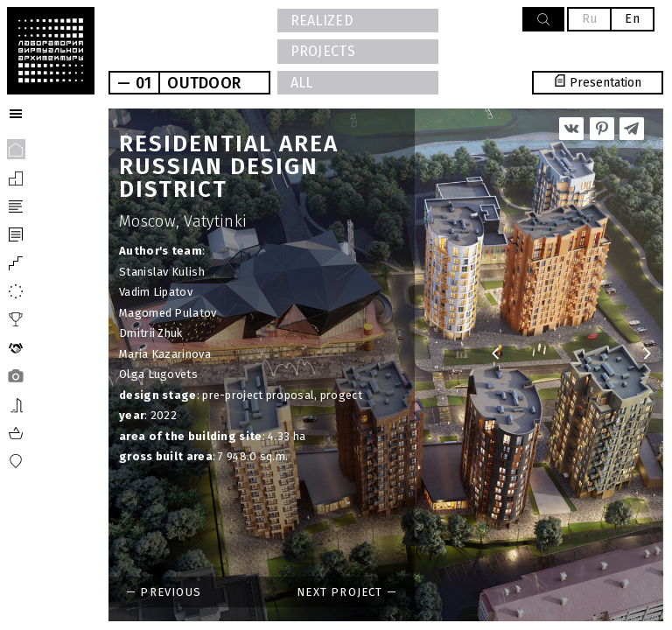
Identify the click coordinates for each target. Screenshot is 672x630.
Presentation (598, 83)
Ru (590, 19)
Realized (322, 21)
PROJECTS (323, 51)
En (632, 19)
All (302, 83)
